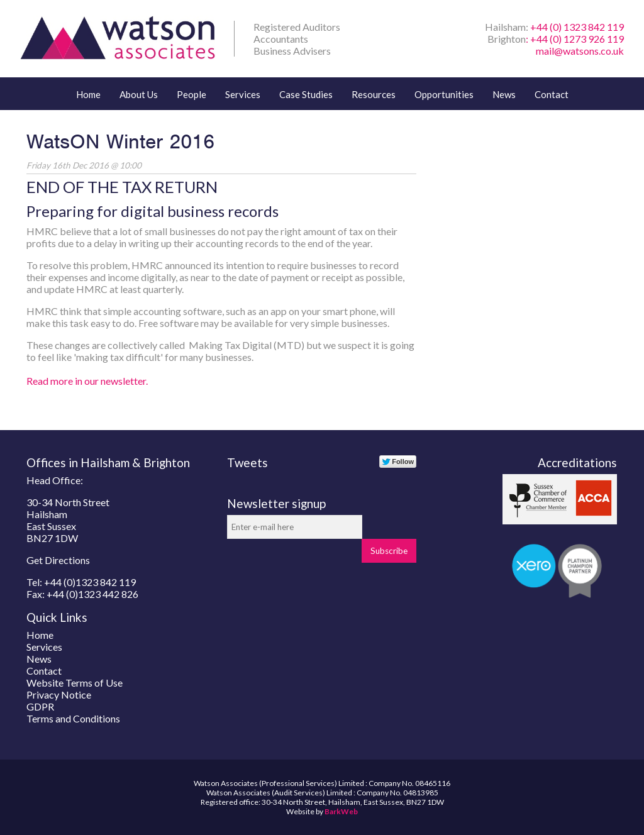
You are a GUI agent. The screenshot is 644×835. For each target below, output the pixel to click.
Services (243, 94)
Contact (552, 94)
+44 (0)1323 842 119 (90, 582)
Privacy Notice (59, 694)
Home (88, 94)
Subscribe (389, 551)
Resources (374, 94)
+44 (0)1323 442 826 (92, 594)
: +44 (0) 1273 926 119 (575, 39)
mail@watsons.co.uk (580, 51)
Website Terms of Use (75, 683)
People (192, 94)
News (504, 94)
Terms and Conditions (73, 718)
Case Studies (306, 94)
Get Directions (58, 560)
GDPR (40, 706)
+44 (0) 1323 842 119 (577, 27)
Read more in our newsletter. (87, 381)
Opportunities (444, 94)
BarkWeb (341, 811)
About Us (139, 94)
